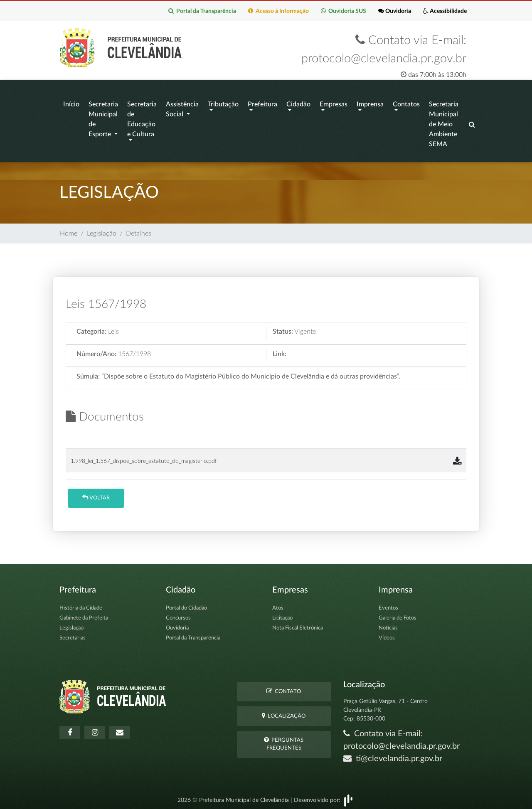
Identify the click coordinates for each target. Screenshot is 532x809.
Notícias (388, 624)
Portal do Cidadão (186, 604)
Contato (284, 687)
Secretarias (73, 634)
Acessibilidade (445, 11)
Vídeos (387, 634)
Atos (278, 604)
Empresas (334, 103)
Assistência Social (182, 108)
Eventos (388, 604)
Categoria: (91, 328)
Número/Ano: (96, 350)
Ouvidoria (394, 11)
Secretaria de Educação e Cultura (142, 118)
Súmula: (88, 373)
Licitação (282, 614)
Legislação (102, 230)
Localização (284, 712)
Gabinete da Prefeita (84, 614)
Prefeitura (262, 103)
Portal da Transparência (200, 11)
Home (69, 230)
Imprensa (370, 103)
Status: (283, 328)
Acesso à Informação (277, 11)
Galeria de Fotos (398, 614)
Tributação (223, 103)
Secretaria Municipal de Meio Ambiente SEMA (444, 123)
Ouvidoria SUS (342, 11)
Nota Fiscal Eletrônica (298, 624)
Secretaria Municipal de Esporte (103, 118)
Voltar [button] (96, 494)
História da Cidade (81, 604)
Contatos (406, 103)
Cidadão (298, 103)
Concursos (178, 614)
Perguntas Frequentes (284, 740)
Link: (280, 350)
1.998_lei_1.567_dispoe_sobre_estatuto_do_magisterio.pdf (144, 457)
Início (71, 103)
